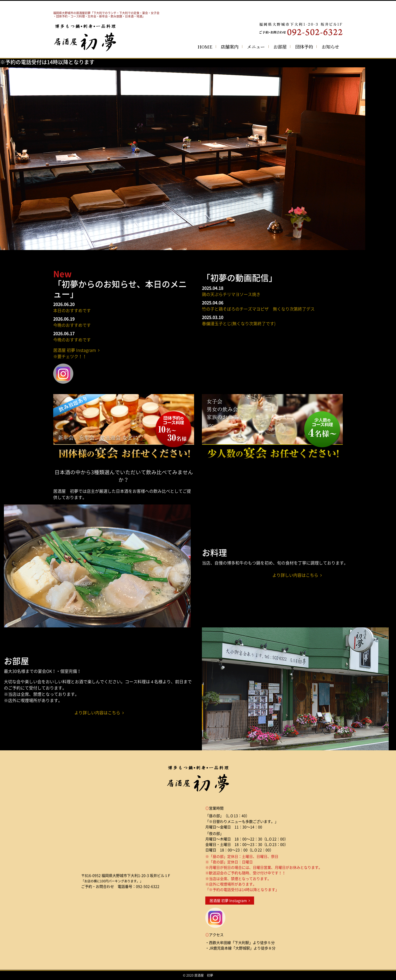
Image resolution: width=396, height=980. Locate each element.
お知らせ (330, 47)
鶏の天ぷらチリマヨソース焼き (231, 294)
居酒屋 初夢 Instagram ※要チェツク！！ (76, 353)
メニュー (256, 47)
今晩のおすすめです (72, 325)
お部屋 (280, 47)
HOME (205, 47)
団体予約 (304, 47)
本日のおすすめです (72, 310)
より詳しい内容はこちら (297, 575)
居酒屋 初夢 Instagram (230, 901)
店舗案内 (230, 47)
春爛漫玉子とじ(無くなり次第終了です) (239, 323)
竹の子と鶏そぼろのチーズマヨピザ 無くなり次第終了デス (258, 309)
